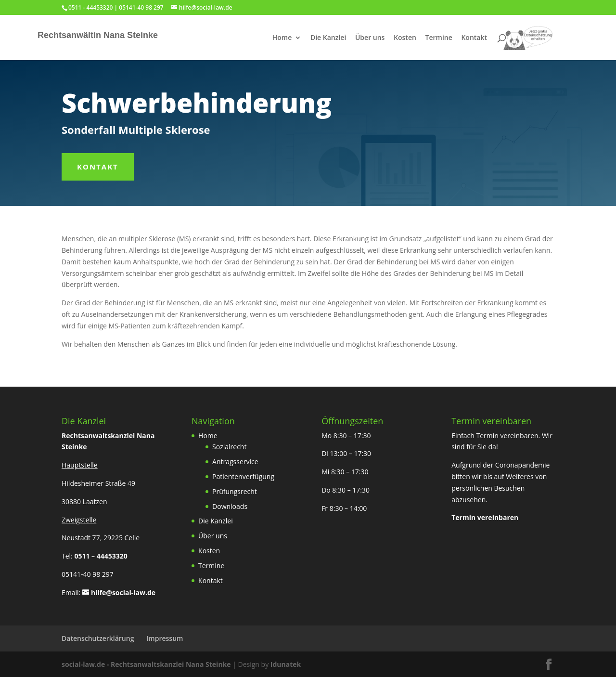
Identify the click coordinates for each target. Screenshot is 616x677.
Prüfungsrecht (235, 491)
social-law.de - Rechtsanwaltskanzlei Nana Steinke (147, 664)
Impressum (165, 638)
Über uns (370, 38)
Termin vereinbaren (485, 517)
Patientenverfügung (243, 476)
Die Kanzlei (328, 38)
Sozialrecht (229, 447)
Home (282, 38)
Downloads (230, 506)
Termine (439, 38)
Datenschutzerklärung (98, 638)
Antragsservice (235, 462)
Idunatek (286, 664)
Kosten (405, 38)
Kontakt (474, 38)
